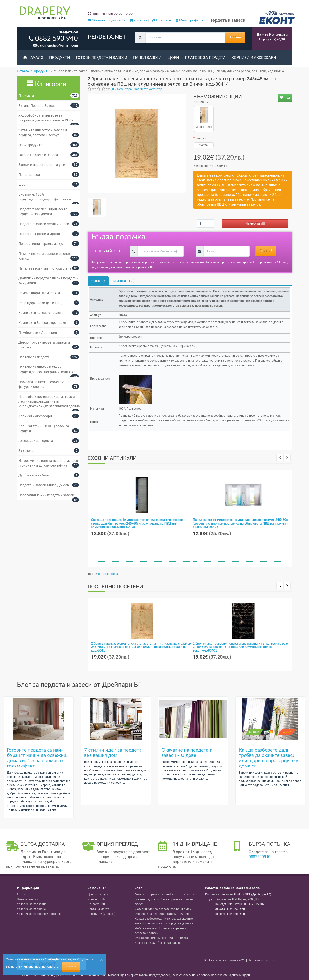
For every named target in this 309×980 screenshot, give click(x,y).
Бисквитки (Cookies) (101, 914)
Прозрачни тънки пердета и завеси (46, 495)
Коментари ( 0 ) (124, 281)
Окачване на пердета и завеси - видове (187, 752)
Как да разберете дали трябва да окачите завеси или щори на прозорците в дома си (268, 758)
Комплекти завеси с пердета (41, 313)
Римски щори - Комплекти (39, 293)
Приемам (71, 967)
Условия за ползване (32, 904)
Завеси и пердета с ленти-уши (42, 165)
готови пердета (150, 975)
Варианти (202, 102)
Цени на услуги (98, 895)
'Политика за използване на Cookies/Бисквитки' (39, 959)
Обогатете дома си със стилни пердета (161, 938)
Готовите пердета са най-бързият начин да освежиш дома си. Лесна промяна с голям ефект (37, 758)
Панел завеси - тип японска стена (45, 268)
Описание (98, 281)
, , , (234, 899)
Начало (33, 58)
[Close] (101, 960)
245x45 (204, 145)
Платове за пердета (205, 58)
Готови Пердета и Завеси (102, 58)
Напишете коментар (148, 89)
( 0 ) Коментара (121, 89)
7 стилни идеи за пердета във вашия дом (113, 752)
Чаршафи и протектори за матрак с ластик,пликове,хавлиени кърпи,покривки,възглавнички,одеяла (49, 401)
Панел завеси (147, 58)
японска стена (108, 574)
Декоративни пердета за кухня (43, 244)
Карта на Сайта (98, 909)
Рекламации (96, 904)
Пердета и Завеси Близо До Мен (44, 485)
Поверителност (28, 899)
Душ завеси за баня (34, 475)
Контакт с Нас (97, 899)
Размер (200, 138)
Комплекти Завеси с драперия (42, 323)
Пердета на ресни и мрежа (39, 234)
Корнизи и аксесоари (254, 58)
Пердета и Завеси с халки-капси (44, 224)
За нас (21, 895)
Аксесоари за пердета (36, 441)
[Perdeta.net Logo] (44, 14)
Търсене (235, 37)
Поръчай (266, 251)
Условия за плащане (31, 909)
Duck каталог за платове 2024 (225, 960)
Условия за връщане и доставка (39, 914)
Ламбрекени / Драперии (38, 333)
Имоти (270, 960)
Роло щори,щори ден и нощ (40, 303)
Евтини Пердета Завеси (37, 106)
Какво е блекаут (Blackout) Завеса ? (159, 943)
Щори (173, 58)
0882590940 (260, 857)
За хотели (26, 451)
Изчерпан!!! (255, 223)
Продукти (60, 58)
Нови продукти (30, 145)
